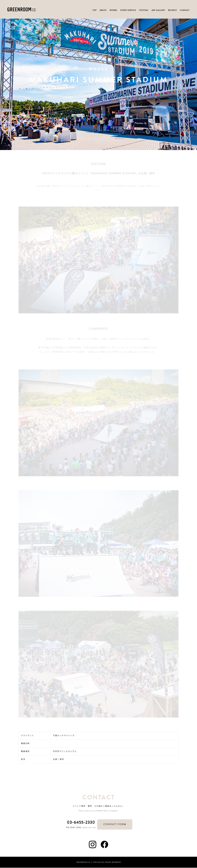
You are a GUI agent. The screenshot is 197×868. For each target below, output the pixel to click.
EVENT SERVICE (128, 10)
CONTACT (185, 10)
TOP (95, 10)
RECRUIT (173, 10)
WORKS (113, 10)
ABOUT (103, 10)
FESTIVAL (144, 10)
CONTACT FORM (116, 825)
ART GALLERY (158, 10)
